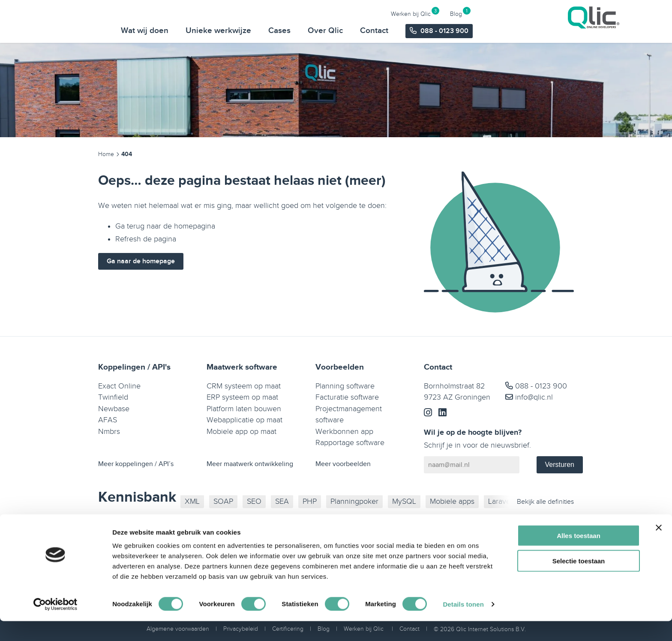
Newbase (114, 409)
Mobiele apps (452, 501)
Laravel (500, 501)
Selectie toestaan (579, 581)
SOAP (223, 501)
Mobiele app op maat (241, 432)
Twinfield (113, 397)
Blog (593, 13)
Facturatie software (347, 397)
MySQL (404, 501)
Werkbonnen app (344, 432)
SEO (254, 501)
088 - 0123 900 (536, 386)
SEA (282, 501)
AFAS (108, 420)
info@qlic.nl (529, 397)
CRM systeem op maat (244, 386)
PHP (310, 501)
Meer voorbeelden (343, 464)
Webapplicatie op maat (244, 420)
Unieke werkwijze (355, 31)
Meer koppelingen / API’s (136, 464)
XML (192, 501)
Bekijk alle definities (545, 502)
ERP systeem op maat (242, 397)
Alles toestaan (579, 555)
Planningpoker (354, 501)
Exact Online (119, 386)
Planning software (345, 386)
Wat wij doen (282, 31)
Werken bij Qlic (548, 13)
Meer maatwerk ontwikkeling (250, 464)
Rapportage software (350, 443)
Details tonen (463, 624)
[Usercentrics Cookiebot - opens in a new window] (55, 624)
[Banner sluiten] (659, 548)
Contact (511, 31)
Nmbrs (109, 432)
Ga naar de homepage (141, 261)
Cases (417, 31)
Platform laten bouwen (244, 409)
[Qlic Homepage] (96, 21)
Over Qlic (462, 31)
